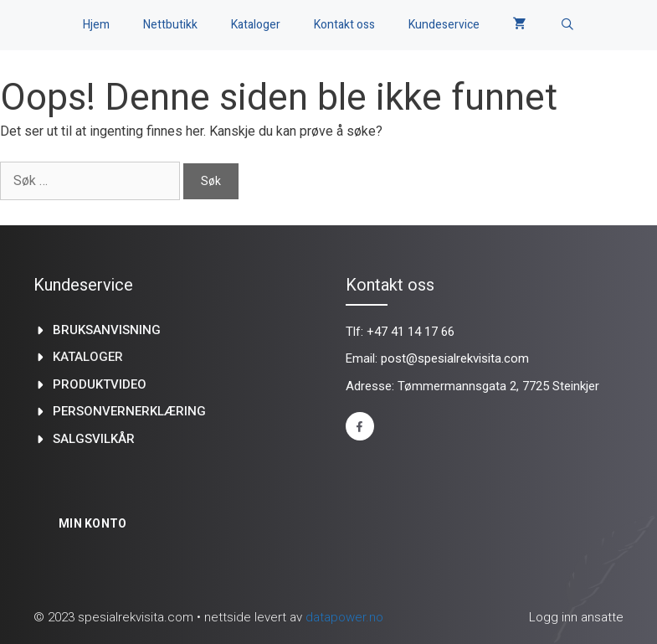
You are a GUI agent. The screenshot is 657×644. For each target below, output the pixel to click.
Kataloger (256, 25)
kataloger (88, 357)
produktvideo (100, 384)
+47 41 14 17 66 (411, 332)
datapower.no (344, 617)
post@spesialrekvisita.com (455, 358)
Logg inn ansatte (576, 617)
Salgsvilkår (94, 439)
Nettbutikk (170, 25)
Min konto (93, 523)
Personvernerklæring (129, 411)
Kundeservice (444, 25)
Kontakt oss (344, 25)
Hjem (96, 25)
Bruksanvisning (107, 330)
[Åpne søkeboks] (567, 25)
